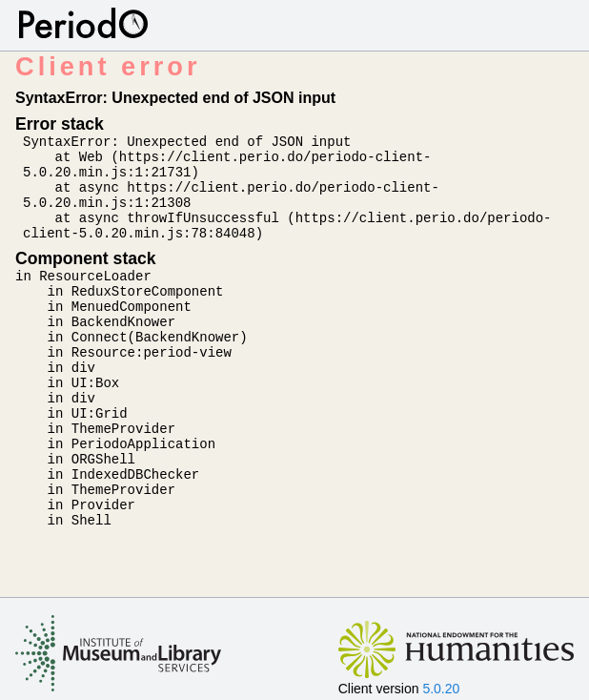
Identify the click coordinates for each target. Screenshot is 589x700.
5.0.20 (441, 689)
